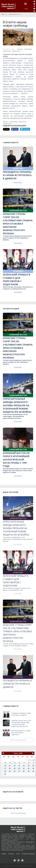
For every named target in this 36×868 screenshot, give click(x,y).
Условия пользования (28, 854)
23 (33, 768)
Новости (4, 14)
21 (24, 768)
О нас (18, 854)
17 (5, 768)
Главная (4, 854)
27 (19, 771)
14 (24, 766)
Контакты (11, 854)
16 (33, 766)
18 (10, 768)
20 (19, 768)
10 (5, 766)
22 (28, 768)
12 (15, 766)
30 (33, 771)
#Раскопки (7, 51)
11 (10, 766)
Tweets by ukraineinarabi (18, 813)
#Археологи (16, 51)
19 (15, 768)
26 (15, 771)
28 (24, 771)
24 (5, 771)
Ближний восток (14, 14)
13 (19, 766)
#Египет (20, 49)
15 (28, 766)
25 (10, 771)
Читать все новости (18, 740)
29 (28, 771)
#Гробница (28, 49)
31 (5, 774)
